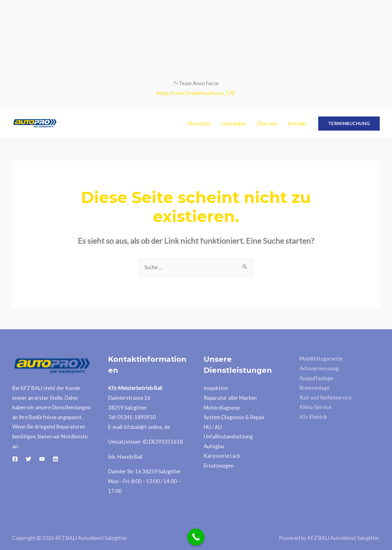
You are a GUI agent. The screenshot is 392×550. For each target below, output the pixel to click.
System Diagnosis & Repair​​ (234, 417)
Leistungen (234, 123)
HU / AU (213, 427)
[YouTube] (42, 459)
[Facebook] (15, 459)
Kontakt (297, 123)
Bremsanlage (315, 388)
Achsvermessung (319, 368)
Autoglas (214, 446)
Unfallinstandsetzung (228, 436)
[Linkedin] (55, 459)
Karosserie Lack (222, 456)
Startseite (199, 123)
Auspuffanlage (317, 378)
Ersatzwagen (219, 466)
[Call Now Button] (196, 537)
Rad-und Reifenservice (326, 397)
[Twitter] (28, 459)
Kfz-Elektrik (313, 417)
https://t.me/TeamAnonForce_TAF (196, 93)
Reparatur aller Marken (230, 398)
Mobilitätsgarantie (321, 359)
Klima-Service (315, 407)
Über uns (267, 123)
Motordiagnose (222, 408)
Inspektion (216, 388)
